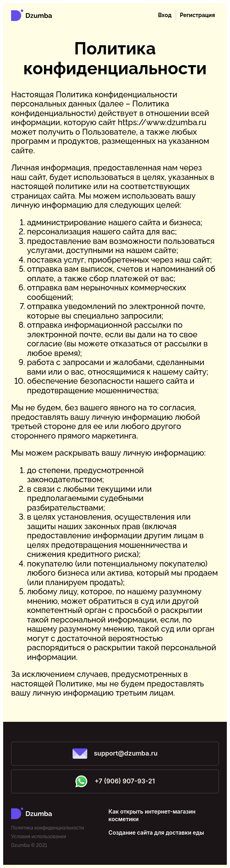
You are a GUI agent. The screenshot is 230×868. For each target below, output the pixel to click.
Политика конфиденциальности (48, 828)
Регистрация (197, 15)
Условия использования (39, 837)
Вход (165, 15)
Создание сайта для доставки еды (156, 832)
